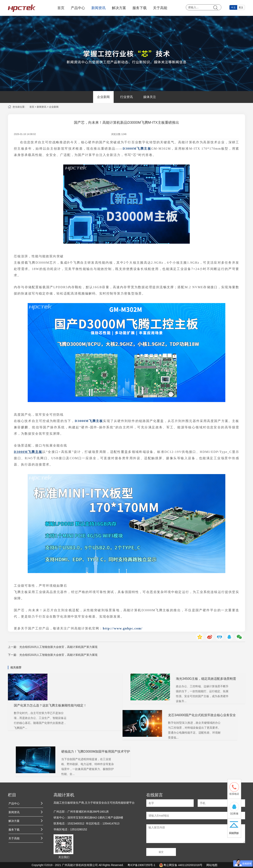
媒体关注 (150, 97)
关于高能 (160, 8)
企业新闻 (103, 97)
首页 (61, 8)
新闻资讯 (98, 8)
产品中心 (78, 8)
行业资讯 (126, 97)
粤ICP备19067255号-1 (141, 865)
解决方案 (119, 8)
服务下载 (140, 8)
